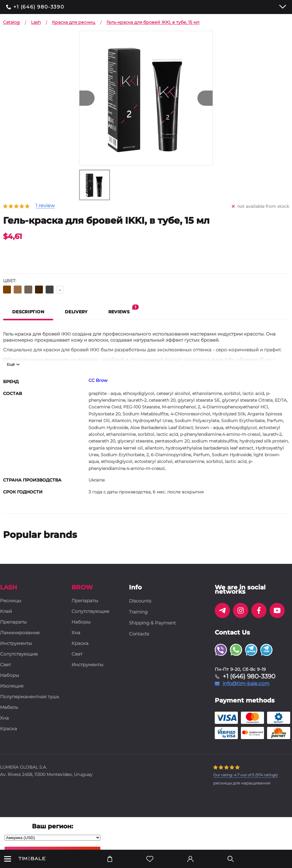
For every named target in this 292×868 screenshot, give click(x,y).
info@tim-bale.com (246, 684)
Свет (5, 665)
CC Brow (98, 380)
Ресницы (11, 601)
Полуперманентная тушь (30, 697)
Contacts (139, 634)
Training (138, 612)
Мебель (9, 708)
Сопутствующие (19, 654)
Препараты (13, 622)
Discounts (140, 601)
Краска (9, 729)
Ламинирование (20, 633)
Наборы (10, 676)
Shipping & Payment (152, 623)
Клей (6, 612)
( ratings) (245, 775)
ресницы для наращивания (242, 783)
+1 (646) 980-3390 (39, 7)
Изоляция (12, 686)
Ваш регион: (52, 826)
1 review (45, 206)
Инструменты (16, 644)
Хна (4, 718)
